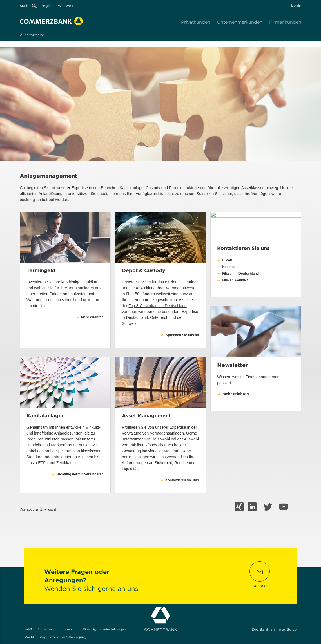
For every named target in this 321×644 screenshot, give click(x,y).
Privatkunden (196, 22)
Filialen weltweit (235, 280)
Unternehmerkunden (240, 22)
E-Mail (227, 260)
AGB (28, 629)
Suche (28, 6)
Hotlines (229, 267)
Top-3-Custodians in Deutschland (158, 306)
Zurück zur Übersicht (38, 509)
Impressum (68, 629)
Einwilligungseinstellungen (104, 629)
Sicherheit (46, 629)
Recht (29, 637)
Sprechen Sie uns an (182, 335)
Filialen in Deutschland (240, 274)
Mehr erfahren (236, 394)
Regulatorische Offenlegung (63, 637)
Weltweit (66, 6)
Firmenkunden (285, 22)
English (47, 6)
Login (296, 5)
